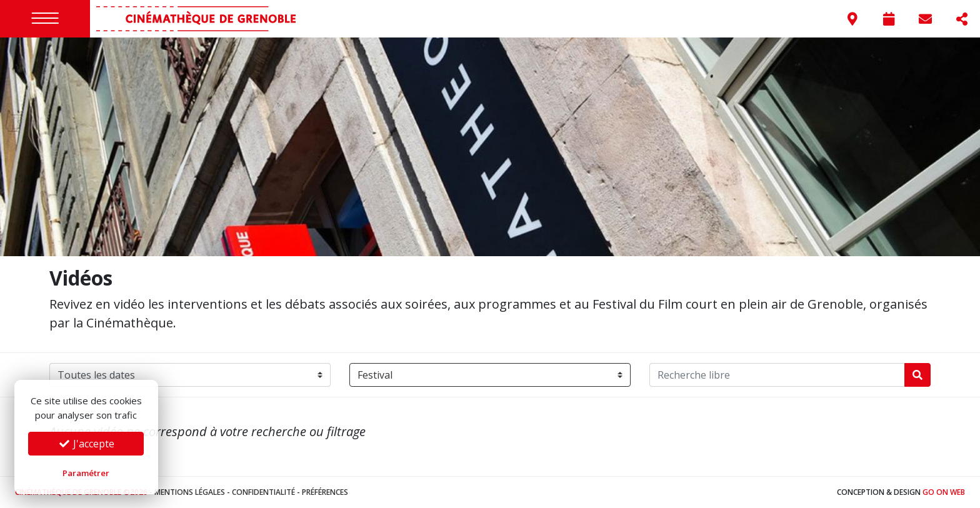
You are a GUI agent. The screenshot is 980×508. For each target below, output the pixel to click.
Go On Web (944, 492)
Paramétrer (86, 473)
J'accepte (86, 444)
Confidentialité (263, 492)
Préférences (325, 492)
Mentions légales (190, 492)
